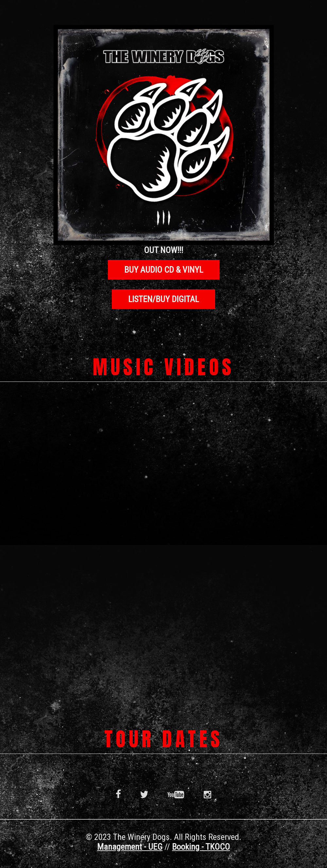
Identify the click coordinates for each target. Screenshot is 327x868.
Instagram (207, 794)
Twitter (144, 794)
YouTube (176, 794)
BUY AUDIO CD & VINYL (164, 270)
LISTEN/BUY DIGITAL (163, 299)
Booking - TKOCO (201, 847)
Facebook (118, 794)
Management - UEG (130, 847)
